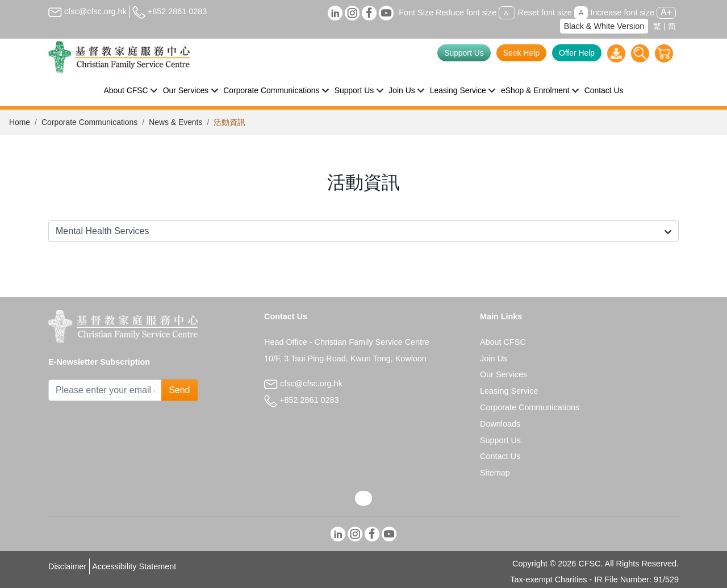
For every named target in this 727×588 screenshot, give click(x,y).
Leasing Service (509, 391)
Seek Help (521, 53)
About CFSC (503, 342)
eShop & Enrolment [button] (535, 90)
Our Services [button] (186, 90)
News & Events (176, 122)
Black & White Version (604, 26)
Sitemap (495, 473)
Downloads (500, 424)
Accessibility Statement (134, 566)
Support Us (464, 53)
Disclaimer (67, 566)
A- (507, 13)
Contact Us (604, 90)
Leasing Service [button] (458, 90)
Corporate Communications (89, 122)
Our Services (504, 374)
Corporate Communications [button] (271, 90)
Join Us (494, 358)
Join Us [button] (402, 90)
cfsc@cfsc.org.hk (87, 11)
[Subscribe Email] (105, 390)
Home (20, 122)
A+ (666, 12)
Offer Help (577, 53)
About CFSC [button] (126, 90)
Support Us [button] (354, 90)
